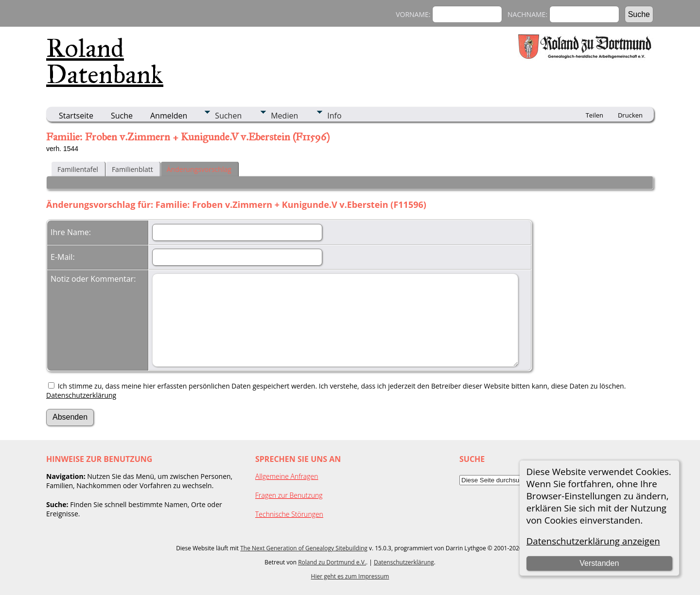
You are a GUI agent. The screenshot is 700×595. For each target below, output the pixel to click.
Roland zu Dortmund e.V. (332, 562)
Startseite (76, 116)
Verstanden (599, 563)
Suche (122, 116)
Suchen (228, 116)
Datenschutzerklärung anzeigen (593, 541)
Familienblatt (132, 169)
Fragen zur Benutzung (289, 495)
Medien (284, 116)
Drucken (630, 115)
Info (334, 116)
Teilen (595, 115)
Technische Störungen (289, 514)
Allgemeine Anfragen (287, 476)
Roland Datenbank (105, 61)
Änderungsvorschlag (199, 169)
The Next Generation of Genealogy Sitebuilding (304, 548)
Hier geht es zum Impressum (350, 576)
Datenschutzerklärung (81, 395)
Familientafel (78, 169)
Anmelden (169, 116)
